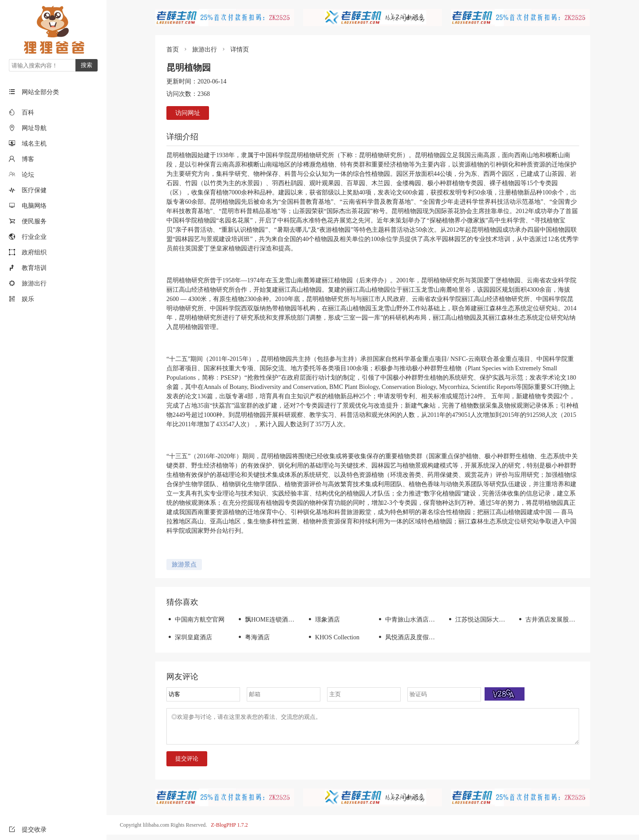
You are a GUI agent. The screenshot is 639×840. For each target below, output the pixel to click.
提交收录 (28, 830)
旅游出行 (34, 283)
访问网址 (188, 113)
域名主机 (34, 144)
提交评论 (187, 764)
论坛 (28, 175)
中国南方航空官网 (195, 620)
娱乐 (28, 299)
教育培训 (34, 268)
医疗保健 (34, 190)
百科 (28, 113)
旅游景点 (184, 565)
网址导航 (34, 128)
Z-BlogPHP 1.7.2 (229, 830)
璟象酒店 (323, 620)
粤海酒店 (253, 637)
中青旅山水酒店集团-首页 (416, 620)
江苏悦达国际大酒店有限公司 (491, 620)
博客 (28, 159)
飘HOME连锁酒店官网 (272, 620)
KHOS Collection (333, 637)
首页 (173, 50)
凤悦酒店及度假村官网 (412, 637)
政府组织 (34, 252)
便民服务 (34, 221)
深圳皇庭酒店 (189, 637)
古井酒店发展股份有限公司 (558, 620)
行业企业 (34, 237)
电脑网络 (34, 206)
